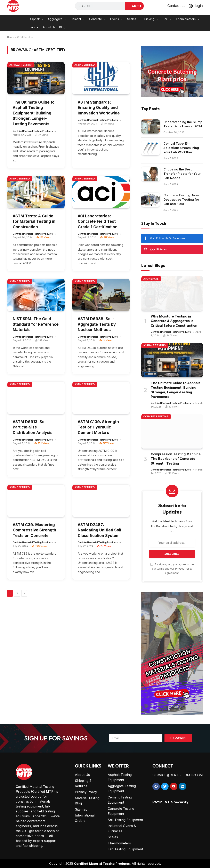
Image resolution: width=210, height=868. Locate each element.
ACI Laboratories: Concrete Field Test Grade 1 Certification (98, 222)
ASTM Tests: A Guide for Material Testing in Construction (34, 222)
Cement (78, 19)
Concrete (98, 19)
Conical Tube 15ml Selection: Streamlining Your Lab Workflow (181, 148)
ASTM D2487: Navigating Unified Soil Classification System (99, 530)
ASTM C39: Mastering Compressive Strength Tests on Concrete (34, 530)
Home (11, 37)
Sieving (151, 19)
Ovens (117, 19)
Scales (134, 19)
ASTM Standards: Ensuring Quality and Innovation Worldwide (99, 108)
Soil (167, 19)
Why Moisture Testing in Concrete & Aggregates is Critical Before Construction (174, 321)
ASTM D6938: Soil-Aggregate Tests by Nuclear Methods (97, 324)
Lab (34, 27)
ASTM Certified (85, 65)
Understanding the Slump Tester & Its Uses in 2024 (183, 124)
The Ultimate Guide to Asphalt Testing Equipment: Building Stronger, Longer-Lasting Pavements (34, 113)
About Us (49, 27)
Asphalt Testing (21, 65)
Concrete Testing (156, 417)
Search (134, 6)
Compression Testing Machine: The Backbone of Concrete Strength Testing (176, 459)
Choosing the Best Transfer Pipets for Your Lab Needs (182, 174)
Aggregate (57, 19)
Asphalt (37, 19)
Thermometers (188, 19)
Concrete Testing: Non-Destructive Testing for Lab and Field (181, 199)
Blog (62, 27)
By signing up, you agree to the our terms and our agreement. (172, 569)
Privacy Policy (184, 569)
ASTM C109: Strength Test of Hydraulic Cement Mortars (98, 427)
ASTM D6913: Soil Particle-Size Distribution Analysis (33, 427)
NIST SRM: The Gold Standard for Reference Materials (36, 324)
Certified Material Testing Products (33, 131)
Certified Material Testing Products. (102, 864)
